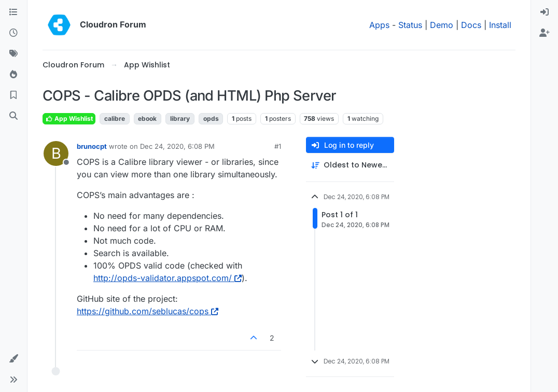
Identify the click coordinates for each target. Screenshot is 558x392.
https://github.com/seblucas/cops (148, 311)
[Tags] (13, 54)
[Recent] (13, 33)
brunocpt (92, 146)
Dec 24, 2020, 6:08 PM (177, 146)
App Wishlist (69, 118)
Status (410, 25)
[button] (13, 359)
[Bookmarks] (13, 95)
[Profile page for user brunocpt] (56, 153)
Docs (471, 25)
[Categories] (13, 12)
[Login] (545, 12)
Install (500, 25)
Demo (442, 25)
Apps (379, 25)
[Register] (545, 33)
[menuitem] (545, 12)
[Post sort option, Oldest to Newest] (350, 165)
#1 (278, 146)
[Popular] (13, 75)
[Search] (13, 116)
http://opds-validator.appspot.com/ (168, 278)
